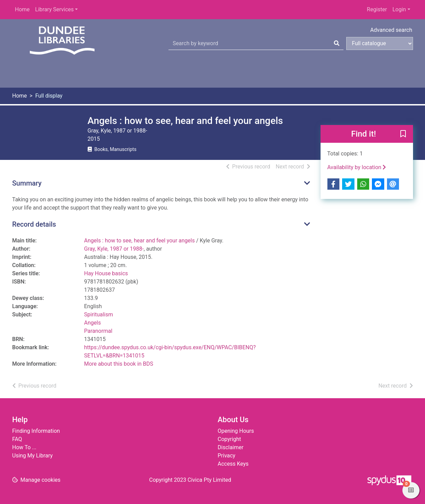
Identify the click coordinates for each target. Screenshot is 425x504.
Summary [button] (27, 183)
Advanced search (391, 30)
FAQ (17, 439)
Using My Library (33, 456)
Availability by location (357, 167)
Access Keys (233, 464)
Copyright (229, 439)
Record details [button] (34, 224)
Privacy (227, 456)
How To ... (24, 447)
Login (399, 9)
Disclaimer (231, 447)
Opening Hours (236, 431)
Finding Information (36, 431)
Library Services (55, 9)
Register (377, 9)
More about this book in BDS (119, 364)
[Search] (337, 43)
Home (22, 9)
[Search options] (380, 43)
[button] (403, 134)
